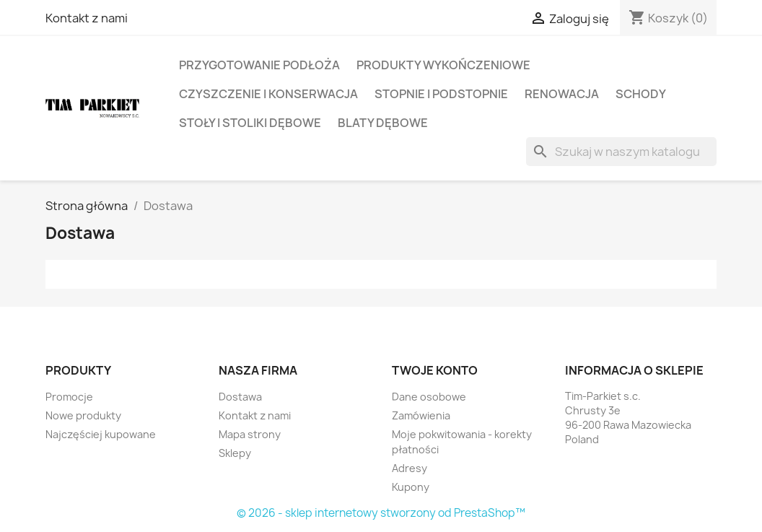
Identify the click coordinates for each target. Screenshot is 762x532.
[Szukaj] (621, 152)
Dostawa (240, 397)
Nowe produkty (83, 415)
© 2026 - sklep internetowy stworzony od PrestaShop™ (381, 513)
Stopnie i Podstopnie (441, 94)
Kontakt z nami (87, 18)
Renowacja (562, 94)
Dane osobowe (429, 397)
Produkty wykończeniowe (443, 65)
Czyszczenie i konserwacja (268, 94)
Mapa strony (250, 434)
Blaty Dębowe (383, 123)
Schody (641, 94)
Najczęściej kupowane (101, 434)
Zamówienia (421, 415)
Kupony (411, 487)
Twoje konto (435, 370)
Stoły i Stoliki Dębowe (250, 123)
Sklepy (235, 453)
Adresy (410, 468)
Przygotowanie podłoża (259, 65)
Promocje (69, 397)
